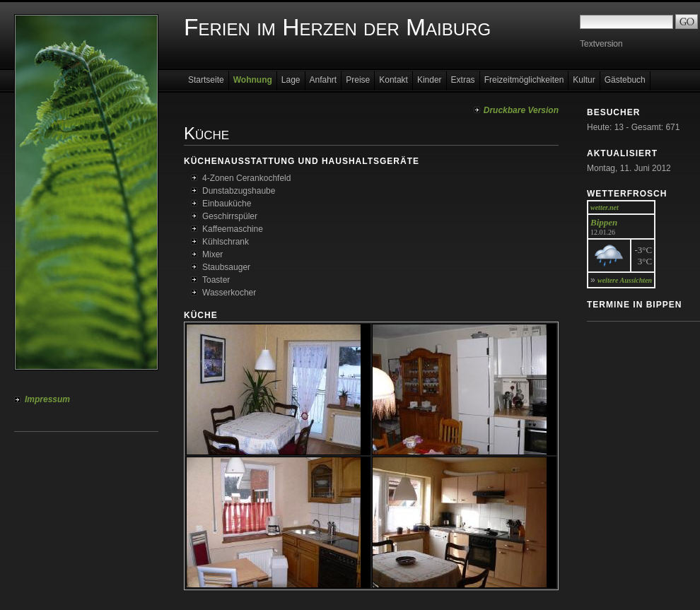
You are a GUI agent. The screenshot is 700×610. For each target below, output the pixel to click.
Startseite (206, 80)
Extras (463, 80)
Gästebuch (625, 80)
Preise (358, 80)
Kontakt (393, 80)
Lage (291, 80)
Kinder (430, 80)
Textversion (601, 44)
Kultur (584, 80)
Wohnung (253, 80)
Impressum (47, 399)
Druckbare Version (521, 110)
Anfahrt (323, 80)
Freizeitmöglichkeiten (524, 80)
